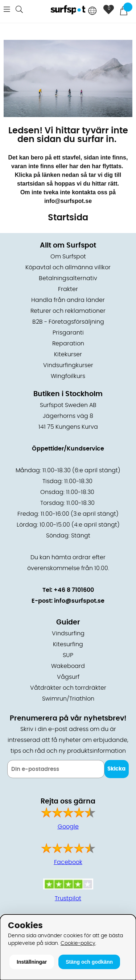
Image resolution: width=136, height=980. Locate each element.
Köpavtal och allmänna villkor (68, 267)
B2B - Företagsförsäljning (68, 322)
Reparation (68, 344)
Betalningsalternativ (68, 278)
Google (68, 827)
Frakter (68, 289)
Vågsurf (68, 677)
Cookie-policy (78, 943)
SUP (68, 655)
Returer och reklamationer (68, 311)
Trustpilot (68, 898)
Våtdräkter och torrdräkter (68, 688)
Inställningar (32, 962)
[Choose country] (92, 11)
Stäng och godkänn (89, 962)
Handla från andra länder (68, 300)
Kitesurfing (68, 644)
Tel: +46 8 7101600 (68, 590)
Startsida (68, 218)
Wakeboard (68, 666)
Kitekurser (68, 354)
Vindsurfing (68, 634)
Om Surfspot (68, 257)
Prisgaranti (68, 333)
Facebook (68, 862)
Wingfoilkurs (68, 376)
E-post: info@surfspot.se (68, 601)
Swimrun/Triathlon (68, 699)
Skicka (116, 769)
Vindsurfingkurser (68, 365)
